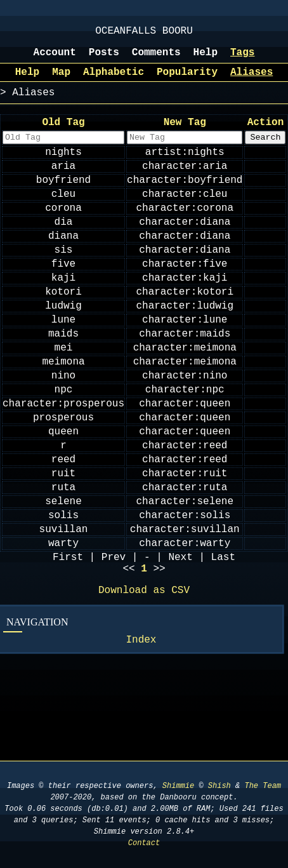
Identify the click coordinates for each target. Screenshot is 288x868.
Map (61, 81)
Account (55, 59)
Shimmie (178, 786)
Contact (144, 843)
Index (141, 737)
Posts (104, 59)
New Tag (185, 134)
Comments (156, 59)
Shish (219, 786)
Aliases (252, 81)
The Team (263, 786)
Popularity (187, 81)
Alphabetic (114, 81)
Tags (242, 59)
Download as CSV (144, 685)
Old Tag (63, 134)
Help (206, 59)
